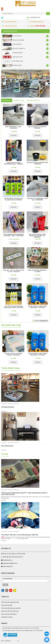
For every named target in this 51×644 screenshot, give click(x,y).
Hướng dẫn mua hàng (7, 617)
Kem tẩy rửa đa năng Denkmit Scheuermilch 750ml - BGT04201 (14, 307)
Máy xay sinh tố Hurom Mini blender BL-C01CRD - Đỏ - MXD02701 (37, 236)
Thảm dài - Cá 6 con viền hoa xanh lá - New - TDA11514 (14, 271)
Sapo (18, 641)
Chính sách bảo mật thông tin (9, 614)
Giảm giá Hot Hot (13, 57)
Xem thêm (41, 321)
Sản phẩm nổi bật (19, 100)
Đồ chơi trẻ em (12, 36)
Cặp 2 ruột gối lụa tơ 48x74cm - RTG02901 (37, 127)
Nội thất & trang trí (14, 49)
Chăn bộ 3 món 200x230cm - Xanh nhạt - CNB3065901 (37, 199)
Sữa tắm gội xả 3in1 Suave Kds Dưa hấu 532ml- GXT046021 (14, 199)
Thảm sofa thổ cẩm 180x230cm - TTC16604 (37, 271)
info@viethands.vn (8, 560)
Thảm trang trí (12, 44)
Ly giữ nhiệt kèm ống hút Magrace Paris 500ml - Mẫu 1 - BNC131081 (14, 235)
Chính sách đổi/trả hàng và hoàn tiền (11, 608)
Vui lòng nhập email (8, 579)
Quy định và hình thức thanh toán (10, 611)
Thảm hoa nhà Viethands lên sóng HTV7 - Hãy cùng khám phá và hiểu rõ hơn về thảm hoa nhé (24, 494)
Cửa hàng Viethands (8, 407)
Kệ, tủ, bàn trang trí (7, 446)
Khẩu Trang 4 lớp (13, 61)
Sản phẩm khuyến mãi (33, 100)
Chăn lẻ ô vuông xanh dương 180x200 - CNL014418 (13, 354)
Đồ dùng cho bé (12, 65)
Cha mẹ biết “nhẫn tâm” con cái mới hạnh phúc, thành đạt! (20, 535)
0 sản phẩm (33, 17)
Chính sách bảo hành (7, 605)
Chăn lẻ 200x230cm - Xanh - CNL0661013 (14, 127)
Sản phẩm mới (7, 100)
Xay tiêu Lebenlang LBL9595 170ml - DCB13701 (37, 163)
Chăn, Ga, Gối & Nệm (13, 40)
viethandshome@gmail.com (10, 563)
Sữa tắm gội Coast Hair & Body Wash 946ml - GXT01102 (37, 307)
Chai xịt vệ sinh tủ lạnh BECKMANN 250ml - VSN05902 (14, 163)
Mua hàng (14, 135)
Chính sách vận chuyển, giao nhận (10, 602)
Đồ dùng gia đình (13, 53)
